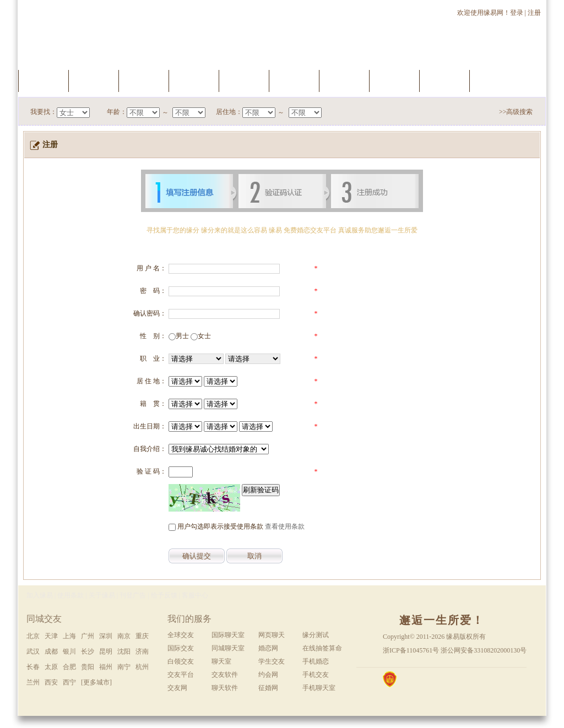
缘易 (453, 637)
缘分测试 (294, 81)
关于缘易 (102, 595)
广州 (88, 636)
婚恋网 (268, 648)
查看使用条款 (285, 526)
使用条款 (70, 595)
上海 (69, 636)
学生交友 (272, 661)
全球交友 (181, 635)
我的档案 (194, 81)
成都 (51, 651)
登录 (517, 13)
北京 (33, 636)
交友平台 (181, 675)
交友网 (177, 688)
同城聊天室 (228, 648)
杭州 (142, 667)
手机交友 (495, 81)
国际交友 (181, 648)
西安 (51, 682)
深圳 (106, 636)
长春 (33, 667)
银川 (69, 651)
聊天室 (344, 81)
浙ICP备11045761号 (411, 650)
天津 (51, 636)
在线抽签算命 (322, 648)
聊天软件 (225, 688)
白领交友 (181, 661)
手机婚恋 (316, 661)
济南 (142, 651)
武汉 (33, 651)
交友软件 (225, 675)
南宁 (124, 667)
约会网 (268, 675)
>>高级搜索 (516, 112)
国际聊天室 (228, 635)
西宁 (69, 682)
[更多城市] (96, 682)
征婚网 (268, 688)
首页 (44, 81)
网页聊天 (272, 635)
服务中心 (94, 81)
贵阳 (88, 667)
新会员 (394, 81)
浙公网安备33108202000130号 (484, 650)
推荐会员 (444, 81)
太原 (51, 667)
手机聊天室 (319, 688)
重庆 (142, 636)
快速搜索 (144, 81)
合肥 (69, 667)
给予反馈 (164, 595)
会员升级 (244, 81)
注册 (535, 13)
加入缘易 (40, 595)
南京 (124, 636)
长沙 (88, 651)
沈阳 (124, 651)
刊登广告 (133, 595)
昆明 (106, 651)
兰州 (33, 682)
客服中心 (195, 595)
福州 (106, 667)
